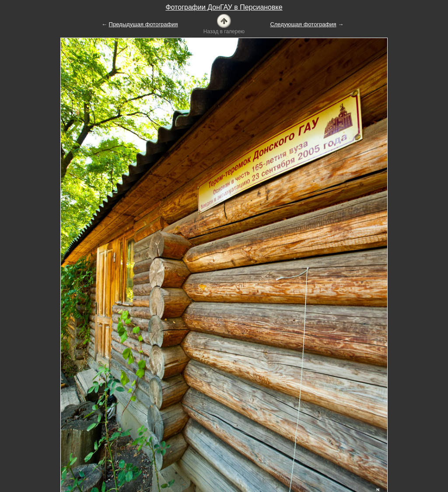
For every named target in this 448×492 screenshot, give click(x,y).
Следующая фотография (303, 24)
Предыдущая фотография (143, 24)
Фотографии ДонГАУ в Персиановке (224, 7)
